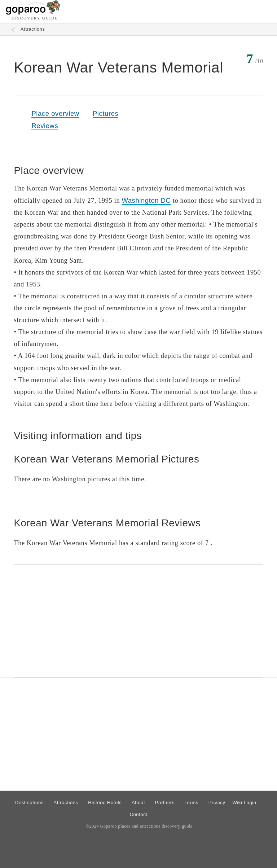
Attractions (33, 29)
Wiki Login (244, 803)
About (138, 803)
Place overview (55, 113)
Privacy (217, 803)
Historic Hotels (105, 803)
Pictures (105, 113)
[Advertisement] (138, 621)
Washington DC (146, 200)
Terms (192, 803)
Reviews (45, 126)
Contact (138, 814)
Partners (165, 803)
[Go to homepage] (33, 13)
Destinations (29, 803)
